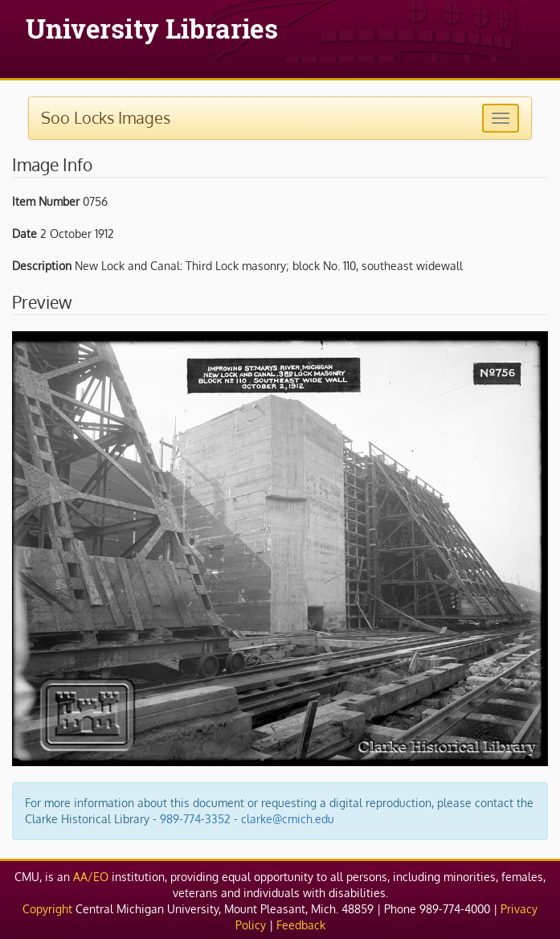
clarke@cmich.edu (288, 819)
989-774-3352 (195, 819)
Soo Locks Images (106, 117)
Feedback (301, 925)
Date (25, 234)
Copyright (47, 909)
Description (42, 266)
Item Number (46, 201)
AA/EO (91, 877)
